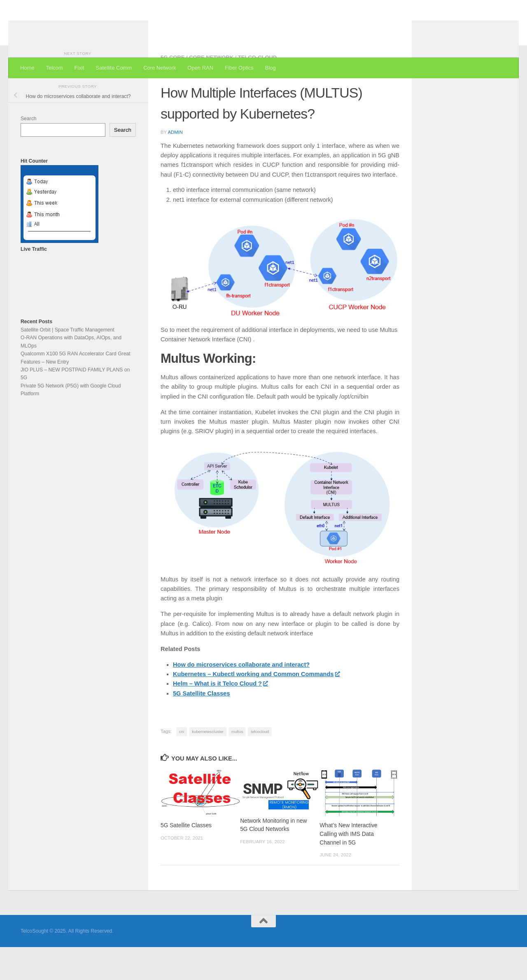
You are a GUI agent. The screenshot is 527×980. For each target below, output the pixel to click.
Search (28, 152)
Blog (270, 68)
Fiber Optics (239, 68)
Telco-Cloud (257, 90)
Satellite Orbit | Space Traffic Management (68, 363)
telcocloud (260, 764)
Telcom (55, 68)
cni (182, 764)
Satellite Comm (114, 68)
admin (175, 165)
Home (27, 68)
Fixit (79, 68)
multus (237, 764)
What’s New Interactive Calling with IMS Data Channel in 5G (349, 867)
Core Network (160, 68)
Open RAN (200, 68)
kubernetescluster (208, 764)
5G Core (173, 90)
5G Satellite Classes (186, 858)
